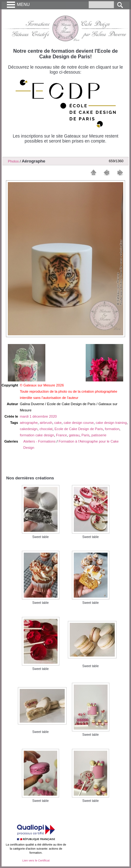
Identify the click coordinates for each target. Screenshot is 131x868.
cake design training (111, 423)
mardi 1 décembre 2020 (38, 416)
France (61, 435)
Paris (86, 435)
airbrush (46, 423)
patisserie (99, 435)
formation (112, 429)
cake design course (78, 423)
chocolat (46, 429)
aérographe (29, 423)
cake (58, 423)
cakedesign (29, 429)
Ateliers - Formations (40, 441)
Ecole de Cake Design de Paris (79, 429)
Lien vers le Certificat (36, 861)
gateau (74, 435)
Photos (13, 161)
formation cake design (37, 435)
